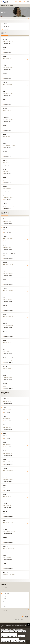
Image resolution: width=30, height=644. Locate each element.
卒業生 (13, 641)
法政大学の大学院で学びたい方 (20, 631)
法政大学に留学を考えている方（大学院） (9, 636)
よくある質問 (5, 587)
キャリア (4, 607)
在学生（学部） (21, 636)
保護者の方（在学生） (14, 639)
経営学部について (6, 593)
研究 (3, 601)
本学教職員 (18, 641)
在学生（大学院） (5, 639)
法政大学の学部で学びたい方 (7, 631)
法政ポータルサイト (6, 610)
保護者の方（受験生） (6, 641)
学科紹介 (4, 596)
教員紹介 (4, 599)
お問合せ (4, 589)
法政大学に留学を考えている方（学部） (9, 634)
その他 (23, 641)
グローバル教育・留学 (7, 604)
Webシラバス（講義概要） (7, 613)
